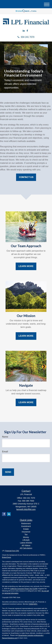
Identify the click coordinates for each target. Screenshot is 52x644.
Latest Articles (26, 543)
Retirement (26, 523)
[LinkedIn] (24, 31)
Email (5, 452)
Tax (26, 534)
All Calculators (26, 548)
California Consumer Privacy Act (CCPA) (24, 589)
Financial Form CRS (12, 551)
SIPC (36, 604)
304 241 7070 (26, 37)
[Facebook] (27, 31)
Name (5, 437)
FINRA (31, 604)
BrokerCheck (7, 557)
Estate (26, 529)
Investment (26, 526)
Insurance (26, 532)
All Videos (26, 545)
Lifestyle (26, 540)
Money (26, 537)
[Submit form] (8, 472)
